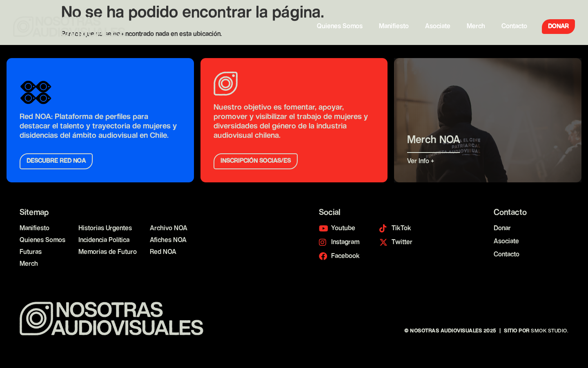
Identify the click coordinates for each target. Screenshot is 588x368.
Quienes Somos (340, 26)
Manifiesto (394, 26)
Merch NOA (434, 140)
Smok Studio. (550, 331)
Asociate (438, 26)
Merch (476, 26)
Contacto (514, 26)
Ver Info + (422, 161)
